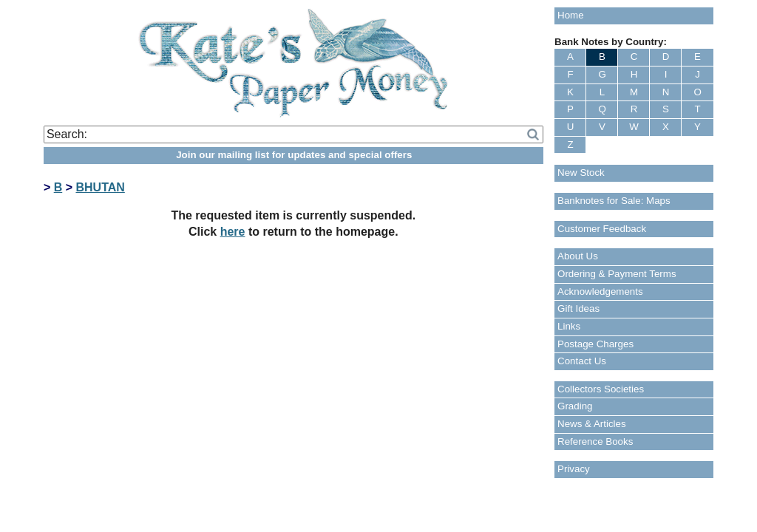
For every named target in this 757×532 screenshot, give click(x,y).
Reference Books (595, 441)
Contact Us (582, 361)
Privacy (574, 469)
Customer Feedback (602, 229)
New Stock (581, 173)
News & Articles (592, 424)
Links (569, 326)
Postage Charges (595, 344)
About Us (578, 256)
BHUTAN (100, 187)
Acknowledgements (600, 291)
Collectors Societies (601, 389)
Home (571, 15)
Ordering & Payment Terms (617, 274)
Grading (575, 406)
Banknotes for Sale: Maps (614, 201)
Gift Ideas (578, 308)
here (233, 232)
